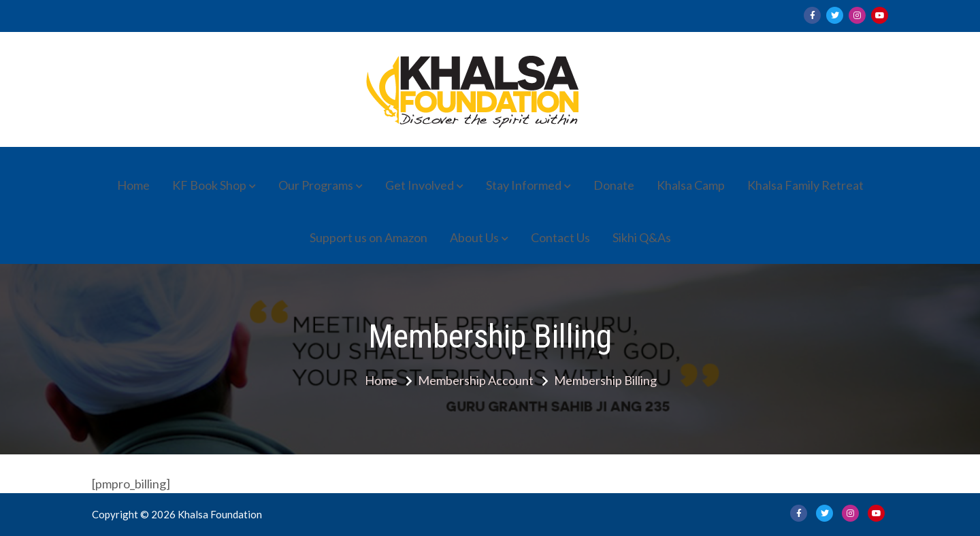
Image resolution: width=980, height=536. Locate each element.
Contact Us (560, 237)
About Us (474, 237)
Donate (614, 185)
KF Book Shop (209, 185)
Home (133, 185)
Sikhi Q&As (642, 237)
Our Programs (316, 185)
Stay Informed (524, 185)
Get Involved (420, 185)
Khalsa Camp (691, 185)
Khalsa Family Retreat (805, 185)
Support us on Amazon (369, 237)
